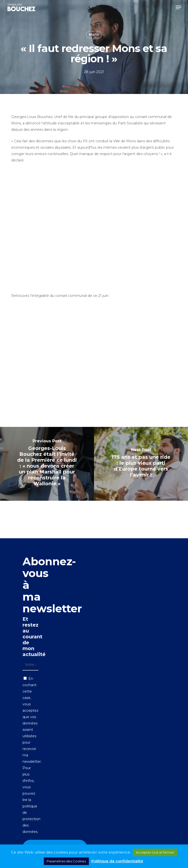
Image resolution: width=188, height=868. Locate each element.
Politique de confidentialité (117, 861)
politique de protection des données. (31, 819)
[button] (178, 7)
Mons (94, 35)
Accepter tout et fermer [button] (155, 852)
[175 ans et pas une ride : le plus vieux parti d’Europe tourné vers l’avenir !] (141, 464)
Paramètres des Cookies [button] (66, 861)
